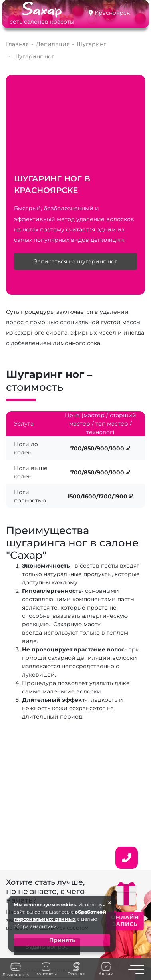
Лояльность (16, 969)
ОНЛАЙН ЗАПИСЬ (125, 920)
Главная (76, 969)
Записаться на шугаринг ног (76, 261)
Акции (106, 969)
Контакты (46, 969)
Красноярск (112, 13)
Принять (62, 940)
